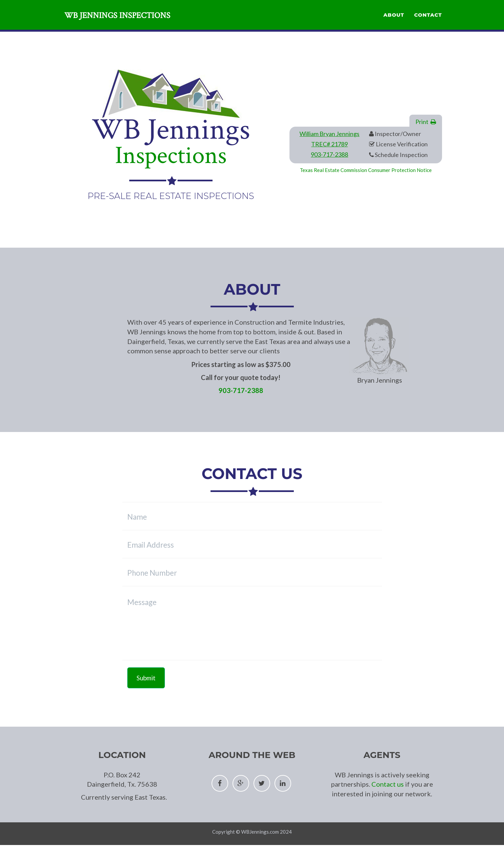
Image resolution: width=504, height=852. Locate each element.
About (394, 18)
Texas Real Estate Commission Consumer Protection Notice (366, 170)
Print (426, 122)
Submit (146, 678)
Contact (428, 18)
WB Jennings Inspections (125, 20)
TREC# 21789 (329, 144)
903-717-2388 (329, 154)
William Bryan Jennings (329, 134)
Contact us (388, 784)
